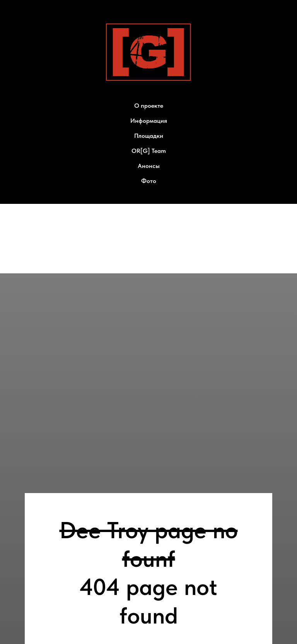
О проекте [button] (149, 106)
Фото (149, 181)
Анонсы (149, 166)
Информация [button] (149, 121)
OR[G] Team (149, 151)
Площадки (149, 136)
